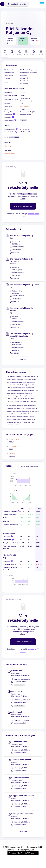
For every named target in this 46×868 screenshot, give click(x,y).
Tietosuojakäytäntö (26, 858)
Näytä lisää (23, 359)
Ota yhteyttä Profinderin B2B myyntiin (23, 861)
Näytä (24, 120)
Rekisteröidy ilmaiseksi (23, 206)
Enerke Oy (12, 453)
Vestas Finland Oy (14, 439)
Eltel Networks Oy (10, 154)
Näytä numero (19, 693)
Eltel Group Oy (9, 146)
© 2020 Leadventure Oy (13, 855)
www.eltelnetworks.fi (26, 106)
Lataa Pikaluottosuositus (30, 467)
